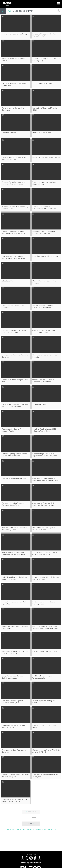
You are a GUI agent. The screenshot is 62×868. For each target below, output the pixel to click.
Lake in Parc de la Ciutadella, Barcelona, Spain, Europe (43, 307)
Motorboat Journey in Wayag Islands (46, 157)
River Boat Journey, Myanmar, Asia (45, 256)
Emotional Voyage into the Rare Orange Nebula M (44, 35)
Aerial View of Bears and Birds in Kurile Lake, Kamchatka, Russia (44, 504)
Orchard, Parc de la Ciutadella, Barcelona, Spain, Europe (43, 381)
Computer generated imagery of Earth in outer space (14, 677)
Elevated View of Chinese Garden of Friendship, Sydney (15, 158)
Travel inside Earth (39, 404)
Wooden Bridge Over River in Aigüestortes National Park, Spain (45, 455)
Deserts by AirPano (9, 133)
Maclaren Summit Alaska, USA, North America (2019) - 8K (46, 751)
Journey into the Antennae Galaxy (14, 34)
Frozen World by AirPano (42, 133)
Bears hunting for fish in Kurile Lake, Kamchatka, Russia (46, 578)
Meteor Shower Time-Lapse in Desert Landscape (44, 529)
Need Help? (53, 11)
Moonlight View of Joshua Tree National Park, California (44, 232)
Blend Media (7, 4)
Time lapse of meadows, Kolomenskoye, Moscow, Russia (44, 208)
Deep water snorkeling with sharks (15, 478)
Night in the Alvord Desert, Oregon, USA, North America (15, 652)
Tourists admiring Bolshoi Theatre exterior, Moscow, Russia (45, 553)
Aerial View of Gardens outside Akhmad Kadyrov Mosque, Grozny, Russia (45, 480)
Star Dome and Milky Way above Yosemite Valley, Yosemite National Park (45, 629)
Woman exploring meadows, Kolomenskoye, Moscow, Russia (14, 257)
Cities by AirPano (8, 281)
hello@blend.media (32, 863)
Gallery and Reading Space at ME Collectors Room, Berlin (14, 504)
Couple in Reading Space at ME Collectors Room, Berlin (44, 430)
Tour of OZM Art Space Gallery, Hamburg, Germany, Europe (13, 183)
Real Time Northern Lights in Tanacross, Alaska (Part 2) (13, 702)
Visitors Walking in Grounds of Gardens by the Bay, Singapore (13, 553)
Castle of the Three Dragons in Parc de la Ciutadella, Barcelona (15, 405)
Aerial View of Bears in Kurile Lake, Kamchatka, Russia (14, 529)
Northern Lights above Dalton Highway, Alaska (44, 603)
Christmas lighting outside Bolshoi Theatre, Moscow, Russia (14, 455)
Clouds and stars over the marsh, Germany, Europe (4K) (14, 331)
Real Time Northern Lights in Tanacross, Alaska (43, 677)
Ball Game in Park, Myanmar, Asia (45, 651)
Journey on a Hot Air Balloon (43, 83)
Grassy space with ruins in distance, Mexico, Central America (15, 800)
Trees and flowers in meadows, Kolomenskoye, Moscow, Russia (14, 232)
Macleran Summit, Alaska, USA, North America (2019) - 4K (16, 776)
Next (30, 824)
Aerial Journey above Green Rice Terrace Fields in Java (44, 331)
